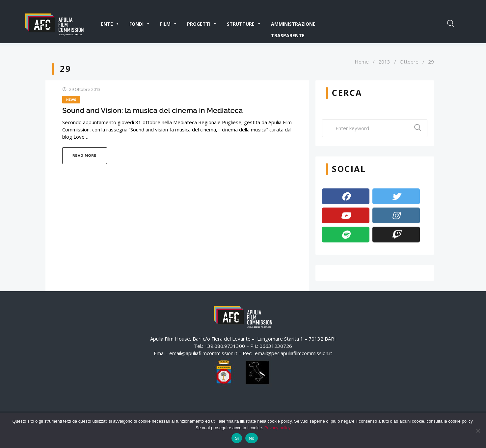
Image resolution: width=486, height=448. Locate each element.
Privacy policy (277, 428)
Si (237, 438)
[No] (478, 431)
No (251, 438)
